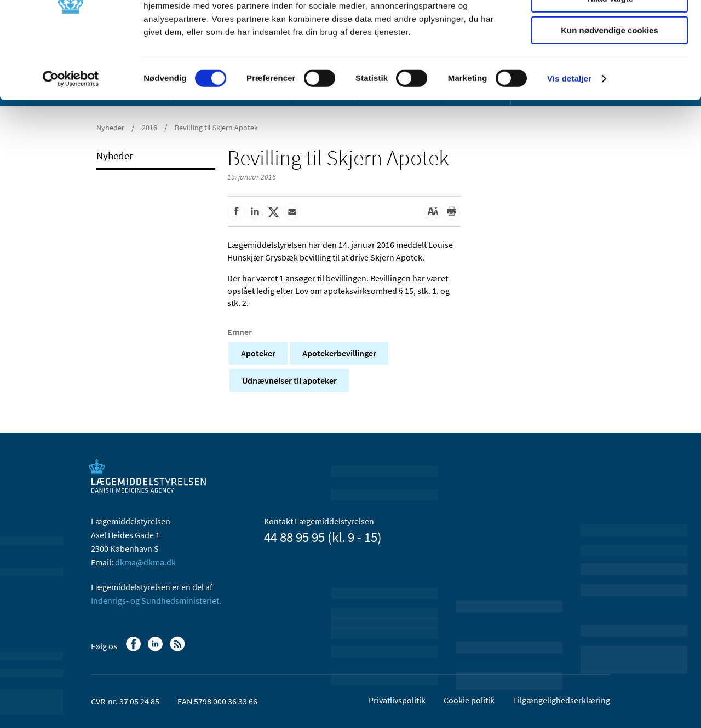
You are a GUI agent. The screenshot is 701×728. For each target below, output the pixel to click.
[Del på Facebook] (236, 212)
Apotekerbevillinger (339, 353)
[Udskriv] (451, 212)
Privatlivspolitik (397, 700)
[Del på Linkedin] (255, 212)
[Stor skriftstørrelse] (433, 212)
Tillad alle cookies (610, 27)
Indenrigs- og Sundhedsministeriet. (156, 600)
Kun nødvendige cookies (610, 91)
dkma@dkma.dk (145, 562)
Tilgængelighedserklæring (561, 700)
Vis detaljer (569, 139)
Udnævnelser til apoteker (289, 380)
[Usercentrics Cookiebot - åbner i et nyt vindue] (71, 140)
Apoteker (258, 353)
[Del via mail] (292, 212)
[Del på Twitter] (273, 212)
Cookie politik (469, 700)
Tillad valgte (610, 59)
